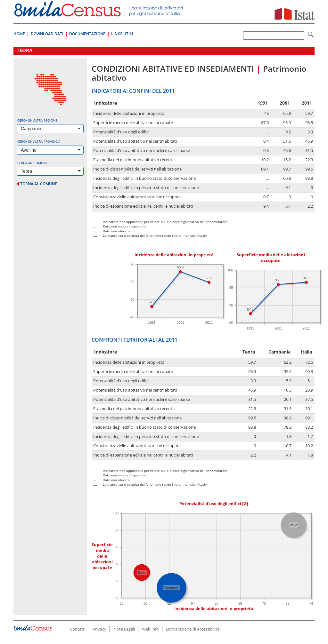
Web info (150, 629)
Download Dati (47, 34)
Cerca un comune (33, 163)
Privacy (99, 629)
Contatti (78, 629)
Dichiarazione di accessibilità (193, 629)
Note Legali (124, 629)
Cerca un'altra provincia (39, 141)
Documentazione (87, 34)
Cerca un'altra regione (37, 120)
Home (19, 34)
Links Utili (122, 34)
